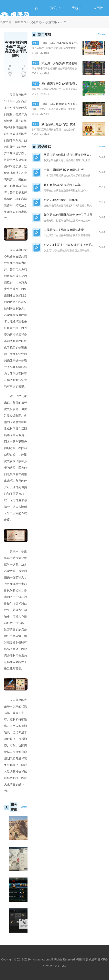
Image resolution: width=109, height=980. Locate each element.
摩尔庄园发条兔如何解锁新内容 (61, 84)
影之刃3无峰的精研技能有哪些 (61, 63)
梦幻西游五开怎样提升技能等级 (61, 124)
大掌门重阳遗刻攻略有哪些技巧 (64, 170)
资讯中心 (55, 16)
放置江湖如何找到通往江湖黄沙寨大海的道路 (72, 155)
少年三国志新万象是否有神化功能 (63, 104)
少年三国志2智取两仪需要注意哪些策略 (66, 43)
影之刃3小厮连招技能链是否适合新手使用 (70, 245)
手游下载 (77, 16)
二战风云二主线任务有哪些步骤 (64, 230)
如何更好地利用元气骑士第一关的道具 (68, 215)
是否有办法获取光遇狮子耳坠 (62, 185)
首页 (36, 16)
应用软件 (98, 16)
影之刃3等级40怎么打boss (61, 200)
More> (24, 807)
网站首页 (21, 22)
